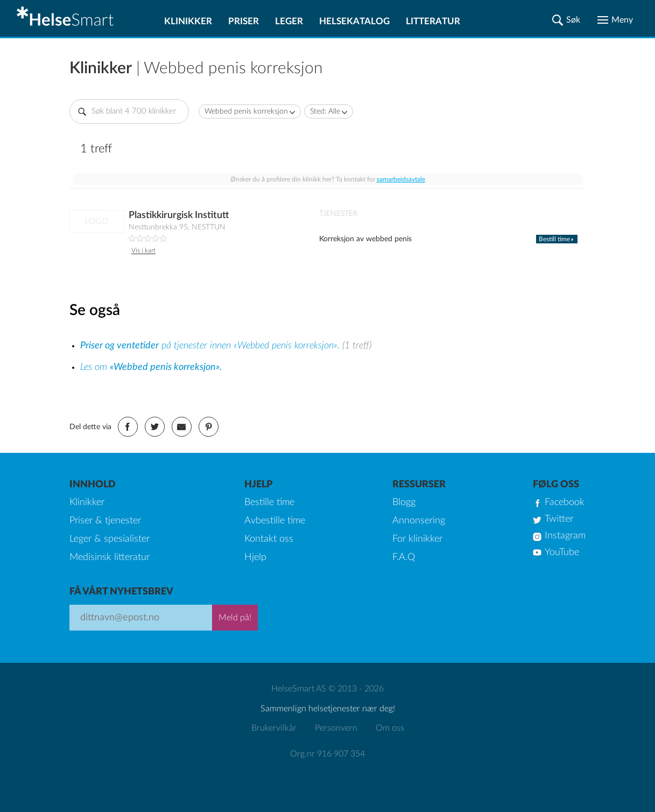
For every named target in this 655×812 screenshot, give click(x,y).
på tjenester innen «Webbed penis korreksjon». (211, 346)
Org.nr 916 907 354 (327, 754)
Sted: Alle (325, 111)
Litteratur (433, 21)
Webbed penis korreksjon (246, 111)
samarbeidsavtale (401, 179)
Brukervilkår (274, 728)
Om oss (390, 728)
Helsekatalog (354, 21)
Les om (151, 367)
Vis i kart (143, 250)
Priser (244, 21)
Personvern (336, 728)
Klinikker (188, 21)
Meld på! (235, 618)
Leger (289, 21)
